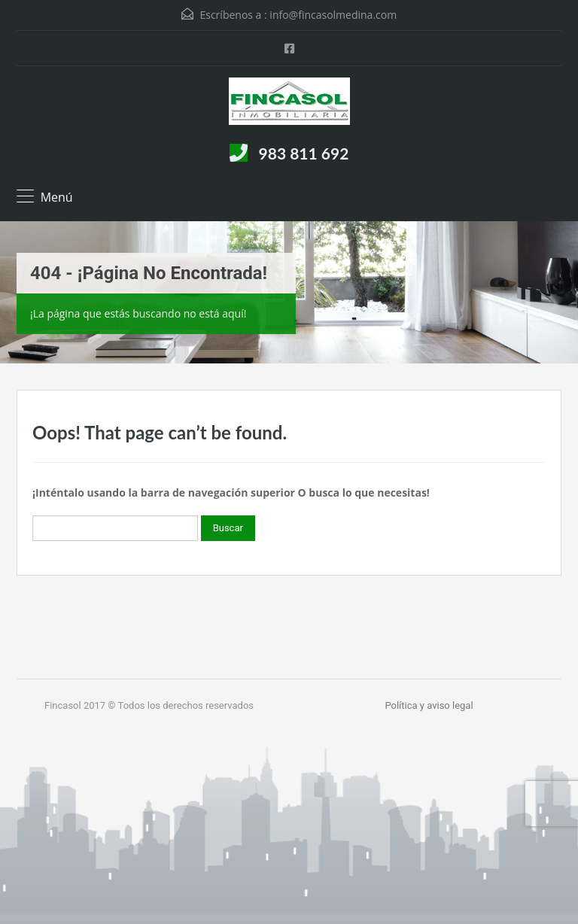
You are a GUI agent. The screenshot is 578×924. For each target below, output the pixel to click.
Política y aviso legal (429, 705)
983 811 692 (304, 153)
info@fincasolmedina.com (333, 15)
